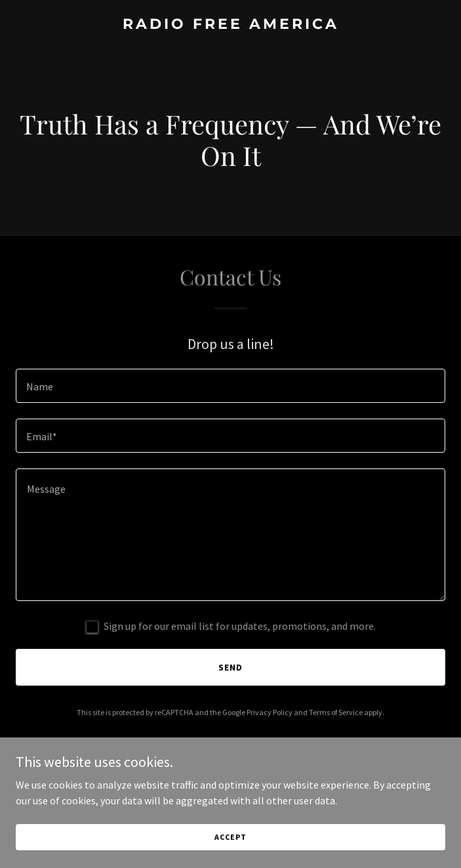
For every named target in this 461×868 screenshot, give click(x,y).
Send (230, 667)
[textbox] (230, 386)
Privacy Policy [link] (270, 712)
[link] (230, 25)
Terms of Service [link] (336, 712)
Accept (230, 837)
